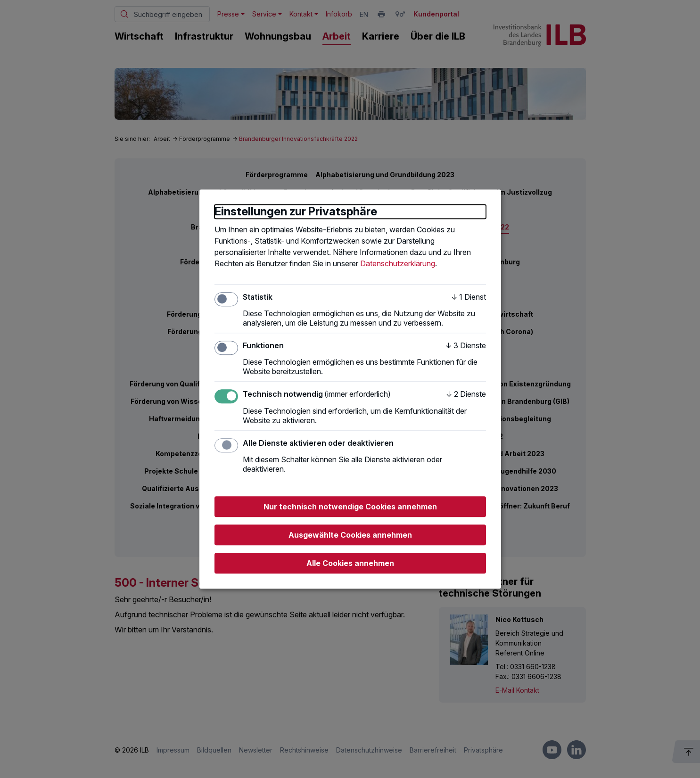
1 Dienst (469, 297)
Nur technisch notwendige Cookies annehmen (350, 507)
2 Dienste (466, 394)
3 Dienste (466, 345)
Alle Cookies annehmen (350, 563)
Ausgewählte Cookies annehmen (350, 535)
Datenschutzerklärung (398, 263)
